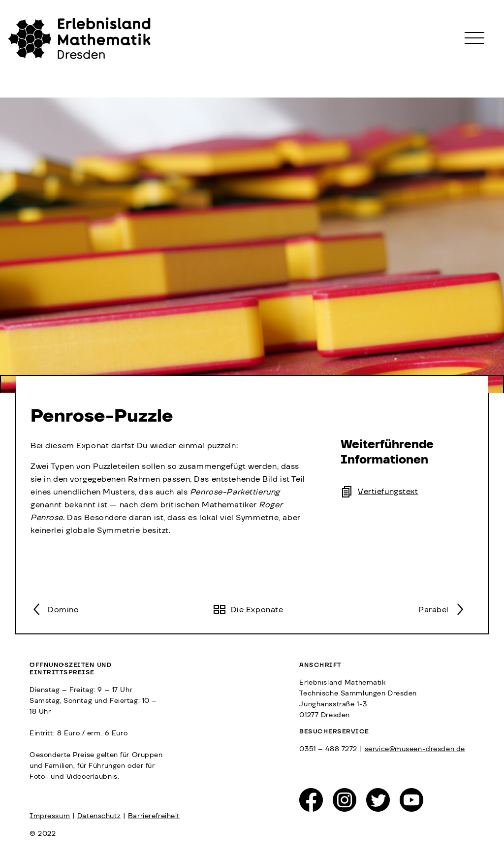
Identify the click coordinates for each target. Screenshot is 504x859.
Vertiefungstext (388, 492)
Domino (63, 610)
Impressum (50, 816)
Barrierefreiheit (154, 816)
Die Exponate (257, 610)
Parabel (434, 610)
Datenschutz (99, 816)
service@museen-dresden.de (415, 749)
